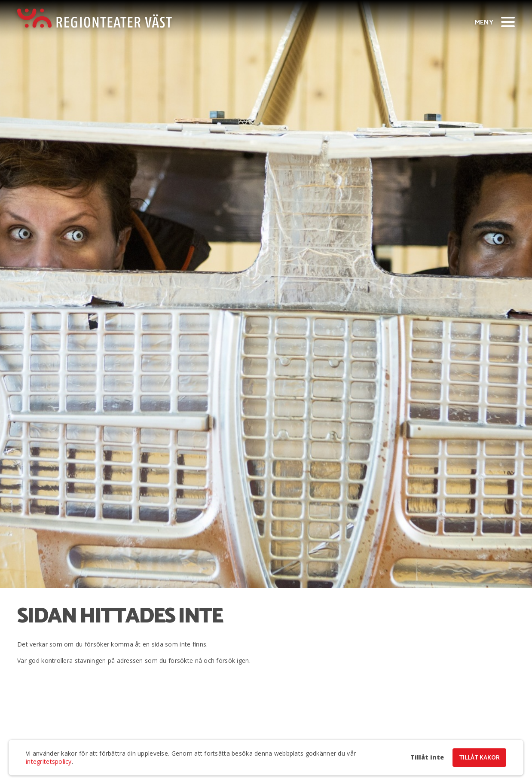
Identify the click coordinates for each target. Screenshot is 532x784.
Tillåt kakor (479, 758)
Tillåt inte (427, 757)
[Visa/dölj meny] (508, 21)
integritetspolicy (49, 761)
